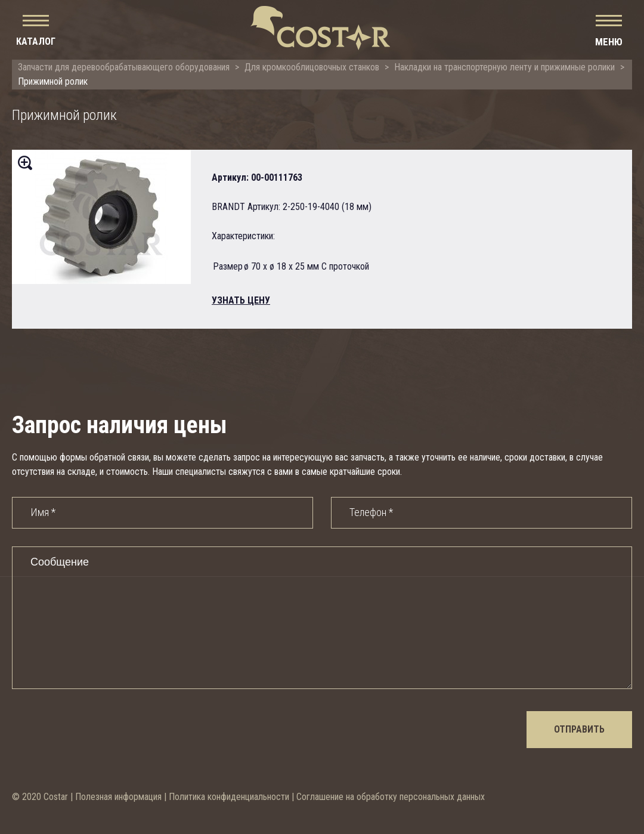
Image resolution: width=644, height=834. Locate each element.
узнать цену (241, 300)
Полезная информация (118, 797)
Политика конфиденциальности (229, 797)
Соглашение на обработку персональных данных (391, 797)
